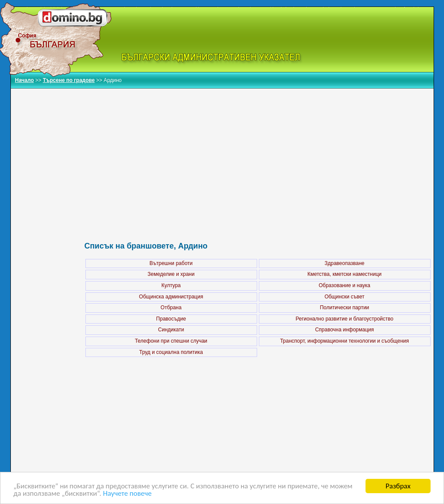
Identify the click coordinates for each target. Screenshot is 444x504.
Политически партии (345, 308)
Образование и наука (344, 285)
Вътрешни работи (171, 263)
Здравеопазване (345, 263)
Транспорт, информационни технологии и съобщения (344, 341)
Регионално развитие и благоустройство (344, 319)
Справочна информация (345, 330)
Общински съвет (344, 297)
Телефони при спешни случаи (171, 341)
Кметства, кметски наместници (344, 274)
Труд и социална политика (171, 352)
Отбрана (171, 308)
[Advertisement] (258, 156)
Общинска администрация (171, 297)
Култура (171, 285)
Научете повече (127, 494)
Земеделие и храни (171, 274)
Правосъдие (171, 319)
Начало (24, 80)
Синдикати (171, 330)
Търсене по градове (69, 80)
